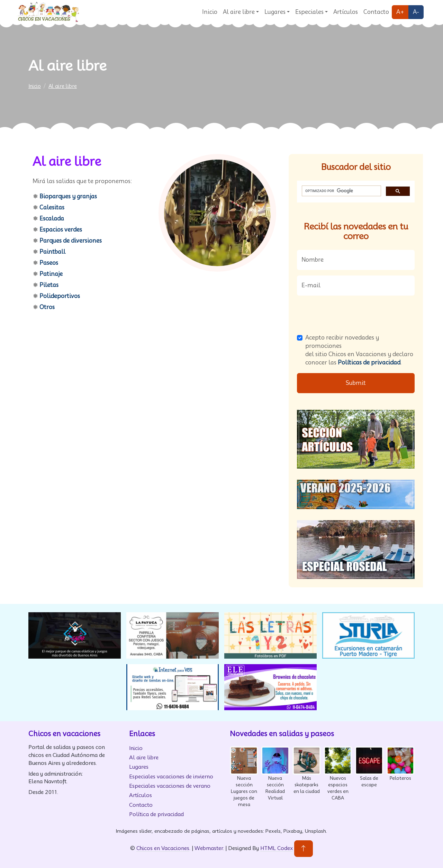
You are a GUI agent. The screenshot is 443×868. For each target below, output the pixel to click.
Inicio (210, 12)
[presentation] (350, 315)
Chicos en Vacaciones (163, 848)
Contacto (376, 12)
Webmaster (209, 848)
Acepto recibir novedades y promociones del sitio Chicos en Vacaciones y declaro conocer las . (359, 350)
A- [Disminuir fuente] (416, 12)
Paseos (49, 263)
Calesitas (52, 207)
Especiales (309, 12)
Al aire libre (239, 12)
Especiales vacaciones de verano (170, 786)
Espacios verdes (61, 230)
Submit (356, 383)
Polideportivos (60, 296)
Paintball (52, 252)
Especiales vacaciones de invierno (171, 776)
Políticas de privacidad (369, 363)
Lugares (275, 12)
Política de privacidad (156, 814)
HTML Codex (277, 848)
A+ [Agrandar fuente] (400, 12)
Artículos (346, 12)
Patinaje (51, 274)
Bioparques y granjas (68, 196)
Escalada (52, 219)
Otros (47, 307)
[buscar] (341, 191)
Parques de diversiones (71, 241)
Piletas (49, 285)
